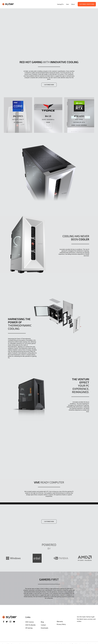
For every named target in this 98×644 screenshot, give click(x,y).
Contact (43, 625)
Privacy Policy (61, 624)
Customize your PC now (87, 4)
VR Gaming (29, 628)
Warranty (60, 621)
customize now (49, 85)
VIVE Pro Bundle (30, 625)
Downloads (45, 628)
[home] (29, 4)
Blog (42, 622)
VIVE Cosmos (30, 622)
